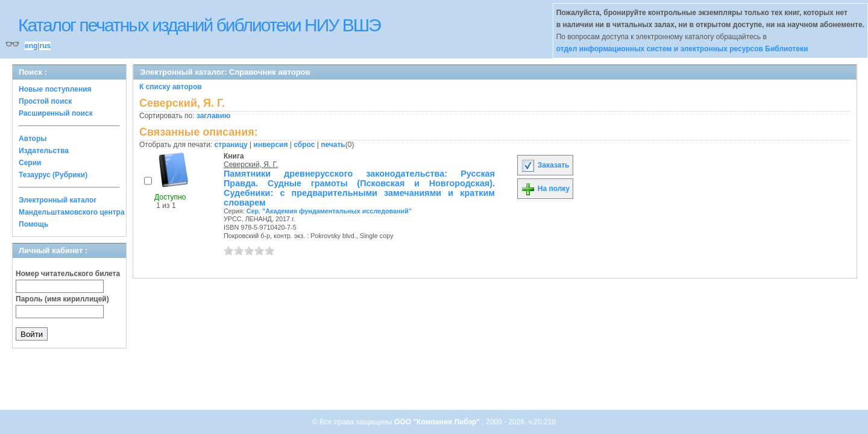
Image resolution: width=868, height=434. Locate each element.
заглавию (213, 116)
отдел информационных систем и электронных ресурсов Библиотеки (682, 49)
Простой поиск (45, 101)
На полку (545, 189)
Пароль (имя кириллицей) (62, 299)
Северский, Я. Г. (251, 165)
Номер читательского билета (68, 274)
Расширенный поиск (56, 113)
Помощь (33, 224)
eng (31, 46)
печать (333, 145)
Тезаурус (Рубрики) (53, 175)
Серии (30, 163)
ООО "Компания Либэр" (438, 422)
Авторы (33, 139)
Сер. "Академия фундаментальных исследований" (329, 211)
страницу (231, 145)
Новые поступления (55, 89)
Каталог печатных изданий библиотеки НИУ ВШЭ (199, 25)
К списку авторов (171, 87)
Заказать (545, 165)
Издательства (44, 151)
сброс (304, 145)
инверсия (271, 145)
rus (45, 46)
